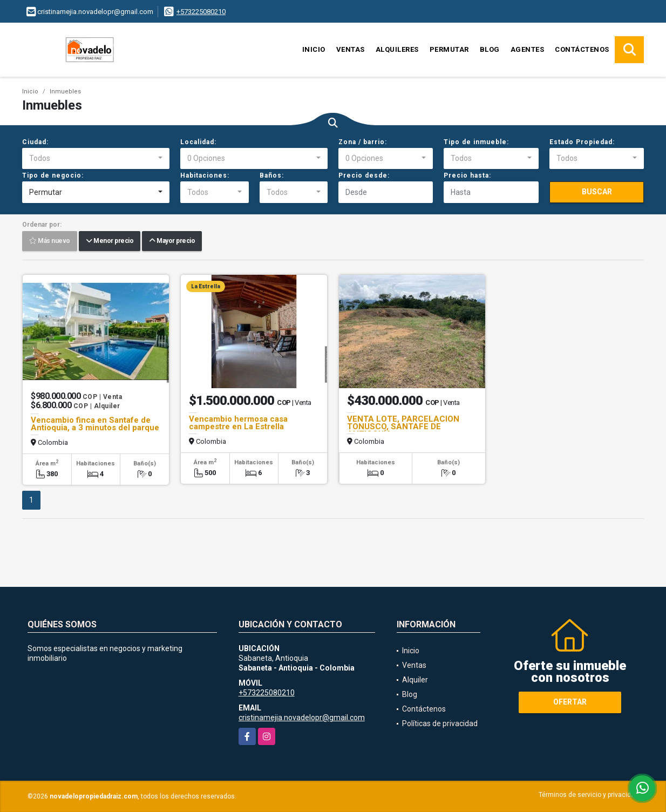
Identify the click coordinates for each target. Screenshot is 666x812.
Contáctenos (582, 49)
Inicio (314, 49)
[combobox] (96, 159)
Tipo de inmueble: (476, 142)
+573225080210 (201, 12)
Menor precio (110, 241)
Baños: (272, 175)
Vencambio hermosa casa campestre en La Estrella (238, 423)
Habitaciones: (205, 175)
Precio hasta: (467, 175)
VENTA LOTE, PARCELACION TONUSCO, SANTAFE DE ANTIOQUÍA (403, 427)
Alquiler (415, 680)
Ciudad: (35, 142)
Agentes (528, 49)
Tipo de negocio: (53, 175)
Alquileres (397, 49)
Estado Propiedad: (582, 142)
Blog (490, 49)
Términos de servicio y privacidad (589, 795)
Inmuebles (65, 92)
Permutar (449, 49)
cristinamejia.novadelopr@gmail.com (302, 718)
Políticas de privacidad (440, 723)
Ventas (351, 49)
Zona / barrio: (363, 142)
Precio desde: (364, 175)
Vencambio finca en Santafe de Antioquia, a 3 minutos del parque (95, 424)
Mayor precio (172, 241)
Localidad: (198, 142)
